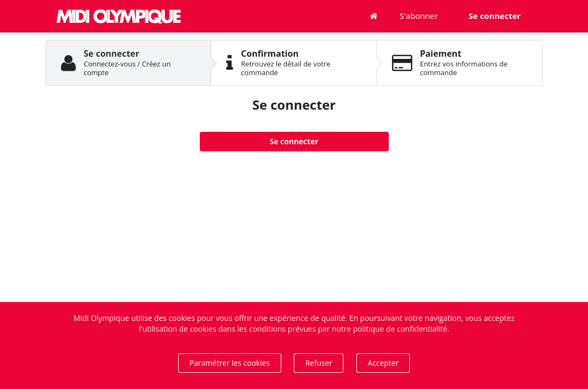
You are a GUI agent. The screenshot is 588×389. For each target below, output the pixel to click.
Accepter (383, 363)
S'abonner (419, 16)
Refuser (319, 363)
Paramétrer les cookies (230, 363)
